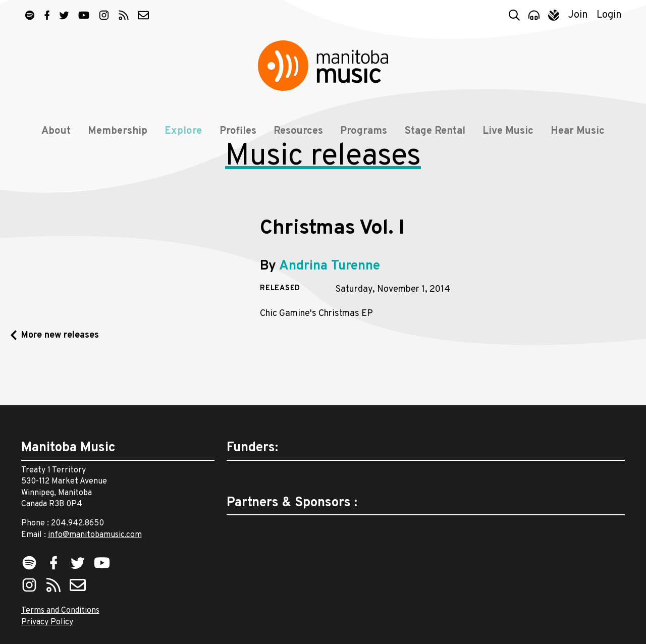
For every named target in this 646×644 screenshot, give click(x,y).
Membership (118, 132)
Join (578, 15)
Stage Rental (435, 132)
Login (609, 15)
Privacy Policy (47, 622)
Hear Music (578, 132)
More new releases (60, 372)
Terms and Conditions (60, 611)
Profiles (238, 132)
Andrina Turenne (330, 303)
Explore (183, 132)
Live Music (508, 132)
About (56, 132)
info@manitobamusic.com (95, 535)
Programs (364, 132)
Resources (298, 132)
